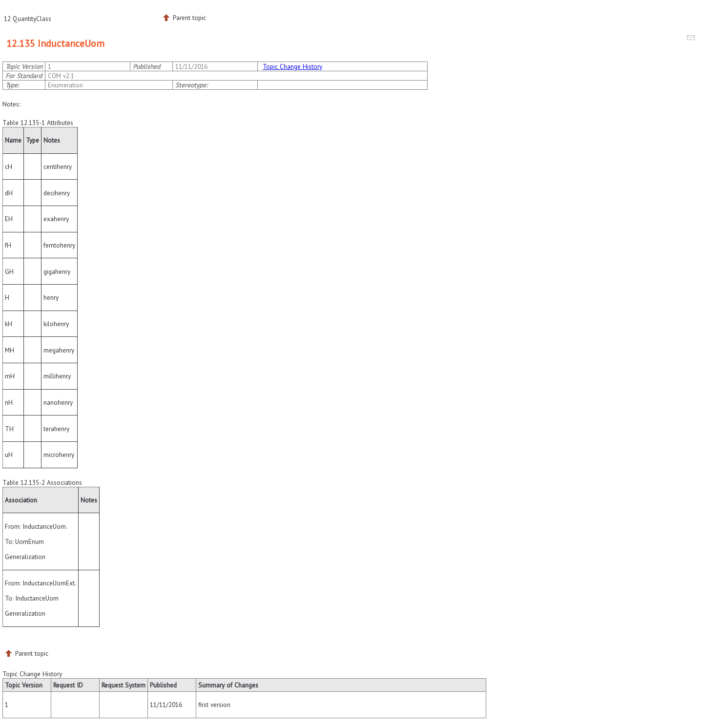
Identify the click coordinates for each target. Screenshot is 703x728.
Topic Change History (292, 66)
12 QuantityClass (28, 19)
